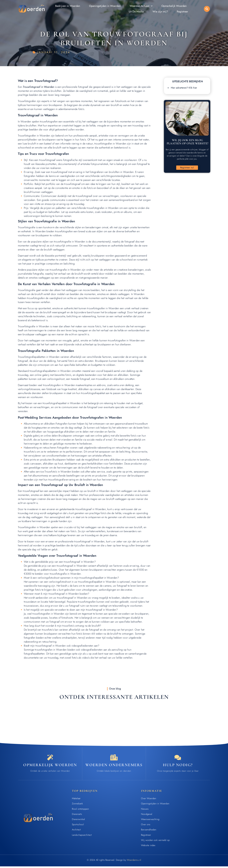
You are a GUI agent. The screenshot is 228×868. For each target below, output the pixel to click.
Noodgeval (147, 816)
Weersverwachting (150, 821)
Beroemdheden (149, 831)
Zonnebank (77, 805)
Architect (76, 831)
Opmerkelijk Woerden (174, 6)
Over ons (146, 826)
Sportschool (78, 826)
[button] (207, 9)
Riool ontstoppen (80, 810)
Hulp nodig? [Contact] (178, 766)
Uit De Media (136, 12)
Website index (148, 847)
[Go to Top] (217, 846)
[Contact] (178, 758)
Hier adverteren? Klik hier (184, 88)
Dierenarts (77, 816)
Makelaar (76, 800)
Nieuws (145, 810)
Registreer (183, 12)
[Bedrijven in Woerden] (114, 758)
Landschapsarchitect (82, 836)
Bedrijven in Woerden (68, 6)
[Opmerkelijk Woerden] (50, 758)
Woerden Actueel (141, 6)
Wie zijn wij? (160, 12)
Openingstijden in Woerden (105, 6)
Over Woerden (149, 800)
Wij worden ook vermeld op (155, 842)
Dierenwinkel (78, 821)
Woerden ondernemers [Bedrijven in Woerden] (114, 766)
